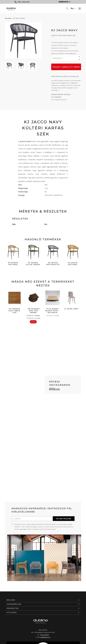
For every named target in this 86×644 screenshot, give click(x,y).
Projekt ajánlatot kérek (66, 67)
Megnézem (54, 389)
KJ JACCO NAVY (19, 18)
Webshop (64, 2)
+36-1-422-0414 (44, 635)
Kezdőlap (8, 18)
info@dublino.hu (45, 637)
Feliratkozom (64, 519)
